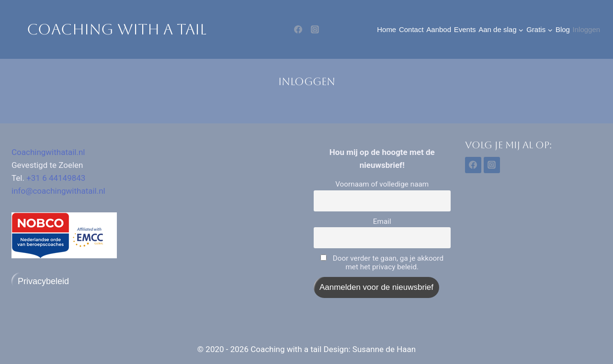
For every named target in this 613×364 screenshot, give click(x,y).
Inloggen (587, 29)
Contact (411, 29)
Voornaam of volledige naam (382, 184)
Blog (563, 29)
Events (465, 29)
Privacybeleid (43, 281)
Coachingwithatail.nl (48, 152)
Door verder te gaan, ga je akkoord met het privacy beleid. (382, 263)
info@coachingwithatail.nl (58, 191)
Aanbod (439, 29)
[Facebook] (298, 30)
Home (386, 29)
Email (382, 221)
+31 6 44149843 (56, 178)
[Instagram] (315, 30)
